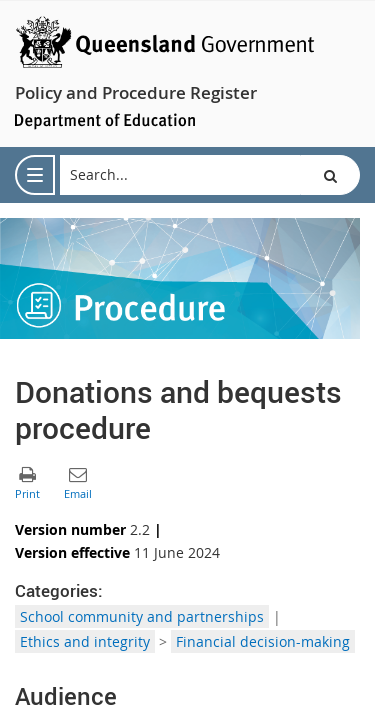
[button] (330, 175)
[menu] (35, 175)
